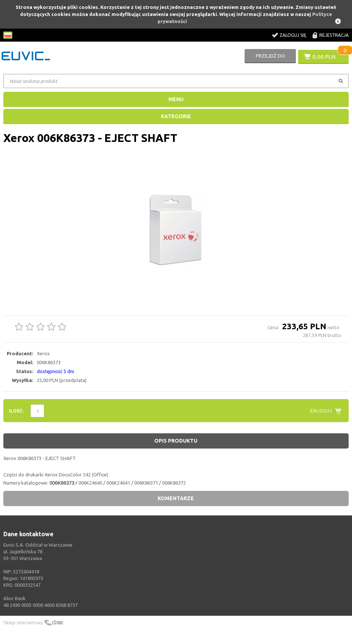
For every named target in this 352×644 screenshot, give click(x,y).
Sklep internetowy (23, 622)
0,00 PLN (324, 56)
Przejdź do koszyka (270, 59)
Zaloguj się (293, 35)
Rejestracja (334, 35)
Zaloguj (321, 411)
